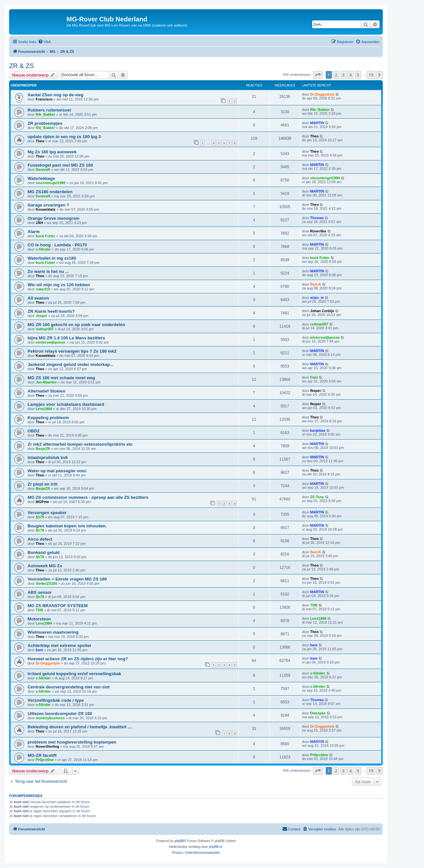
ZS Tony (317, 497)
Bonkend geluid (44, 552)
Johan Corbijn (322, 311)
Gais (314, 377)
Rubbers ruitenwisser (49, 110)
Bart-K (316, 284)
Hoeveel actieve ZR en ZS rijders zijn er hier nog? (78, 659)
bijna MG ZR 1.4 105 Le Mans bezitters (66, 338)
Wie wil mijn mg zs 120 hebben (59, 285)
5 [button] (358, 75)
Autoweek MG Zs (45, 566)
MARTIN (317, 123)
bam (39, 650)
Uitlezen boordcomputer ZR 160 (60, 714)
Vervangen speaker (47, 513)
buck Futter (45, 236)
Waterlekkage (41, 178)
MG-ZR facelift (42, 755)
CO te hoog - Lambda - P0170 (57, 245)
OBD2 (34, 431)
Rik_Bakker (45, 114)
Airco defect (40, 539)
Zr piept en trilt (42, 484)
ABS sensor (40, 592)
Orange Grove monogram (54, 218)
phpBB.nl (216, 847)
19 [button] (371, 75)
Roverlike (318, 231)
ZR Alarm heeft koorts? (51, 311)
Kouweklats (46, 209)
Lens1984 (44, 409)
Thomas (317, 218)
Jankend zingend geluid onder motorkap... (71, 364)
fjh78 (40, 517)
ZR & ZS (22, 66)
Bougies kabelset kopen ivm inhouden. (67, 526)
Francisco (44, 99)
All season (38, 298)
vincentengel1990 (51, 183)
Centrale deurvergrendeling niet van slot (69, 687)
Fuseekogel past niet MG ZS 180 (60, 165)
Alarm (34, 232)
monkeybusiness (50, 718)
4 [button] (351, 75)
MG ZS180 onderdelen (50, 192)
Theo (40, 141)
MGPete (42, 502)
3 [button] (343, 75)
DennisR (43, 170)
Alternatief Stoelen (47, 391)
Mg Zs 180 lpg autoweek (52, 152)
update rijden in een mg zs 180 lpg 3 (64, 137)
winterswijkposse (50, 342)
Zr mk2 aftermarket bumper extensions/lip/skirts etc (80, 444)
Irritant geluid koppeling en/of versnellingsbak (74, 674)
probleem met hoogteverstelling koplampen (72, 742)
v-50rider (43, 249)
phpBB (179, 841)
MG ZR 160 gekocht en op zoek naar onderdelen (76, 325)
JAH (39, 223)
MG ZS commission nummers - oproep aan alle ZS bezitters (88, 497)
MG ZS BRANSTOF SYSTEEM (58, 606)
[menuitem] (44, 42)
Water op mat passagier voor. (57, 471)
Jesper (41, 316)
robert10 (43, 289)
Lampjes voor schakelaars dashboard (66, 404)
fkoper (316, 391)
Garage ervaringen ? (48, 205)
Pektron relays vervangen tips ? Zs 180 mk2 (72, 351)
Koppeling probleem (48, 418)
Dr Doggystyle (322, 94)
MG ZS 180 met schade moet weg (61, 378)
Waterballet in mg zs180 (52, 258)
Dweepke (318, 713)
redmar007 (45, 329)
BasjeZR (43, 449)
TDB (39, 610)
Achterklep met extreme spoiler (59, 645)
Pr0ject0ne (45, 760)
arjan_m (317, 298)
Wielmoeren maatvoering (53, 632)
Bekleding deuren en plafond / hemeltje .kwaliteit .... (80, 727)
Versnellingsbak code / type (56, 700)
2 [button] (336, 75)
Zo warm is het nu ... (48, 271)
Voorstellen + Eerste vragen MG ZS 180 (67, 579)
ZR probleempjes (45, 123)
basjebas (318, 430)
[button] (318, 75)
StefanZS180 (46, 583)
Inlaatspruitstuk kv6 (48, 457)
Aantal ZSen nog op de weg (55, 95)
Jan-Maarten (46, 382)
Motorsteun (39, 619)
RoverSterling (47, 746)
